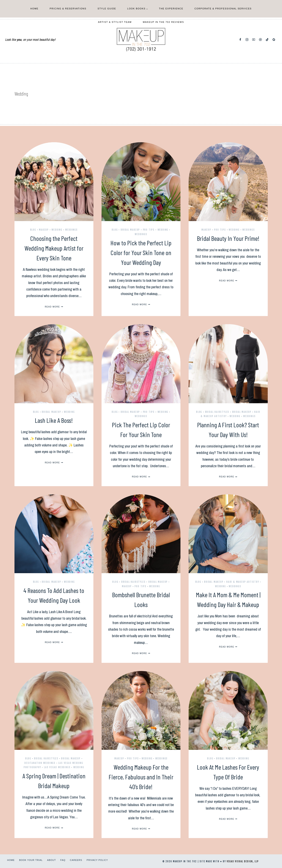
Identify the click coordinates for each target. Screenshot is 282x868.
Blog (33, 230)
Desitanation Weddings (40, 763)
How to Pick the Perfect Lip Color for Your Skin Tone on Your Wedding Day (141, 252)
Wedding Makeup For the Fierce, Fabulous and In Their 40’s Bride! (141, 777)
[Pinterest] (260, 40)
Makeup (44, 230)
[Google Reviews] (274, 40)
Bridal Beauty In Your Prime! (228, 238)
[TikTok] (267, 40)
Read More (54, 307)
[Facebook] (240, 40)
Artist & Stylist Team (115, 22)
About (51, 860)
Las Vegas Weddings (57, 767)
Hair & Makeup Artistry (243, 582)
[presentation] (54, 182)
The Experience (171, 9)
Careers (76, 860)
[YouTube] (254, 40)
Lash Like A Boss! (54, 420)
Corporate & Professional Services (223, 9)
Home (34, 9)
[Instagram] (247, 40)
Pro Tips (149, 230)
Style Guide (107, 9)
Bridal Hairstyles (217, 412)
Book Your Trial (31, 860)
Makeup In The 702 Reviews (164, 22)
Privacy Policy (97, 860)
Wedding (57, 230)
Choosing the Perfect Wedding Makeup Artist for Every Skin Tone (54, 248)
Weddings (71, 230)
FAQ (63, 860)
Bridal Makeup (130, 230)
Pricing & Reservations (68, 9)
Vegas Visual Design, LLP (243, 861)
